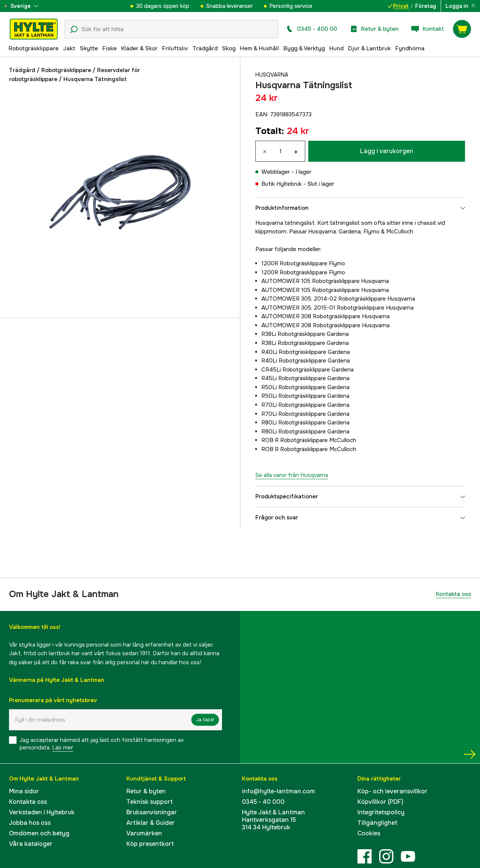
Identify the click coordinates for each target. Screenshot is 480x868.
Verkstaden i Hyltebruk (42, 812)
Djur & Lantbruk (369, 48)
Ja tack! (205, 720)
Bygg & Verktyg (304, 48)
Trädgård (205, 48)
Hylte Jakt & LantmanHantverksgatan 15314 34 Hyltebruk (273, 820)
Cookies (369, 833)
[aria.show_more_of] (28, 6)
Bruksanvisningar (152, 812)
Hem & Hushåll (259, 48)
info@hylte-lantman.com (278, 791)
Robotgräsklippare (34, 48)
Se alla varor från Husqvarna (292, 475)
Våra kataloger (31, 844)
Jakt (69, 48)
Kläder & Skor (139, 48)
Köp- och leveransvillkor (392, 791)
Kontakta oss (453, 594)
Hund (336, 48)
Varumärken (144, 833)
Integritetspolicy (381, 812)
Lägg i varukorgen (387, 151)
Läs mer (63, 748)
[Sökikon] (74, 30)
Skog (229, 48)
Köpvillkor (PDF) (380, 802)
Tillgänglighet (377, 823)
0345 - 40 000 (263, 802)
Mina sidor (24, 791)
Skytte (89, 48)
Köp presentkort (150, 844)
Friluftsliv (175, 48)
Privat (398, 6)
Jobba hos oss (30, 823)
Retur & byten (146, 791)
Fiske (109, 48)
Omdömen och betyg (39, 833)
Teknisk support (150, 802)
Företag (426, 6)
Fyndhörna (410, 48)
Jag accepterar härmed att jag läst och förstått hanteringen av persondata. (102, 744)
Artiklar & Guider (151, 823)
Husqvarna (273, 75)
